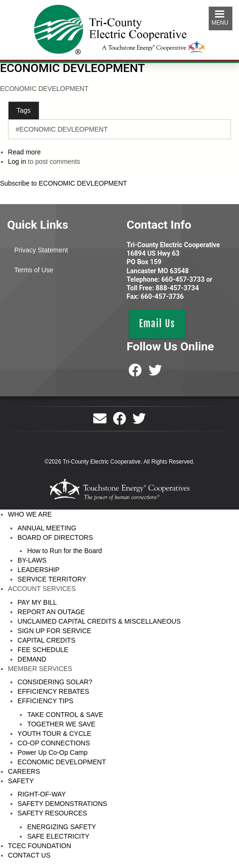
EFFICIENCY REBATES (53, 691)
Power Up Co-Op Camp (53, 752)
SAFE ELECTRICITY (58, 836)
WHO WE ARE (30, 514)
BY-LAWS (32, 560)
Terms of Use (34, 270)
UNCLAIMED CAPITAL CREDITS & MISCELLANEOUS (99, 621)
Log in (17, 161)
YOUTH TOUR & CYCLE (54, 734)
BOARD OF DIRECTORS (55, 537)
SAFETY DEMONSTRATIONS (62, 804)
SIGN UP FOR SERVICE (54, 631)
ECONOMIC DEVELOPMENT (62, 762)
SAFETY (21, 781)
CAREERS (24, 771)
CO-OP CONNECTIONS (54, 743)
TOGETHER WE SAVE (61, 724)
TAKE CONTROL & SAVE (65, 715)
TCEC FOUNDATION (40, 846)
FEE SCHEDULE (43, 650)
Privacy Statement (41, 250)
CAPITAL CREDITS (46, 640)
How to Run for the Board (64, 551)
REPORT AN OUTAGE (51, 612)
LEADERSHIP (39, 570)
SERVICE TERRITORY (52, 579)
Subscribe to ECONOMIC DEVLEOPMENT (63, 183)
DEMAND (32, 659)
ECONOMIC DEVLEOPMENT (72, 68)
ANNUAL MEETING (47, 528)
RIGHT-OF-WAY (42, 794)
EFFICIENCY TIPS (45, 701)
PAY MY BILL (37, 602)
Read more (24, 152)
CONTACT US (29, 855)
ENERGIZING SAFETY (61, 827)
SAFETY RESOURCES (52, 813)
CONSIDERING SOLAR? (55, 682)
